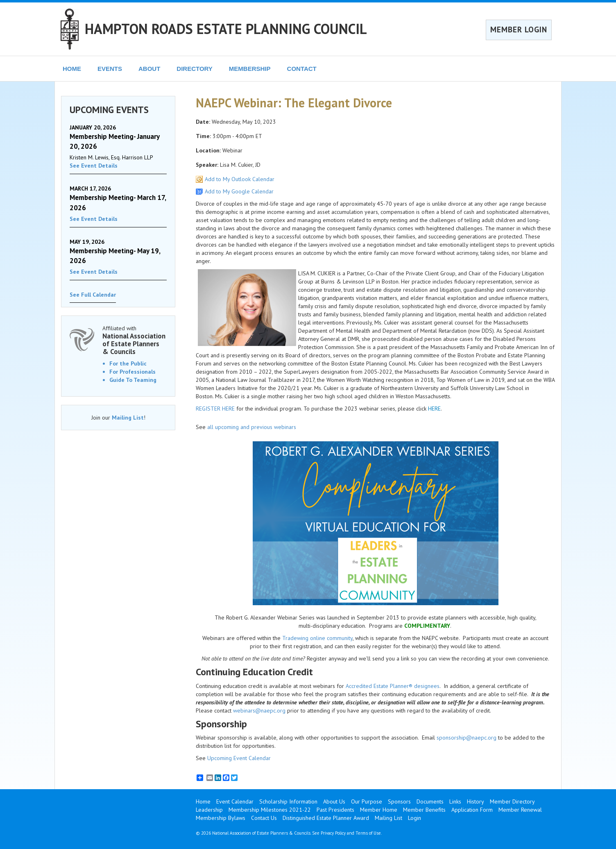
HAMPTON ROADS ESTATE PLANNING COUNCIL (226, 29)
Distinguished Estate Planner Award (326, 818)
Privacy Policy (333, 833)
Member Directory (512, 801)
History (476, 801)
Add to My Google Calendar (239, 191)
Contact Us (264, 818)
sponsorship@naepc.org (467, 738)
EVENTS (110, 69)
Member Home (379, 810)
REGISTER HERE (215, 409)
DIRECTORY (195, 69)
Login (414, 818)
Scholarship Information (288, 801)
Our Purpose (367, 801)
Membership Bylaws (221, 818)
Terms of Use (368, 833)
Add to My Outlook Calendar (240, 179)
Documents (430, 801)
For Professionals (132, 372)
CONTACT (302, 69)
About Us (334, 801)
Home (203, 801)
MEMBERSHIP (250, 69)
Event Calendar (235, 801)
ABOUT (149, 69)
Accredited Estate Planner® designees (393, 686)
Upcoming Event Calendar (239, 758)
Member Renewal (520, 810)
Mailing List (128, 418)
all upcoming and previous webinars (252, 427)
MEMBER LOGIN (519, 30)
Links (455, 801)
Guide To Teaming (133, 380)
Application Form (472, 810)
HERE (434, 409)
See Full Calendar (93, 295)
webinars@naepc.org (259, 711)
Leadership (209, 810)
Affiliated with (135, 340)
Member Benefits (424, 810)
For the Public (128, 363)
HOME (72, 69)
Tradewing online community (317, 638)
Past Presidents (335, 810)
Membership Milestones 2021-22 (270, 810)
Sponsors (399, 801)
